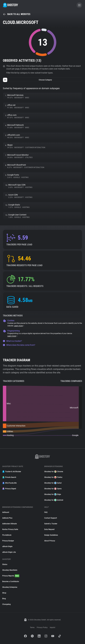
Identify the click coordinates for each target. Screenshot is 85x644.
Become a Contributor (11, 581)
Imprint (53, 627)
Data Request (49, 529)
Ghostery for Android (54, 500)
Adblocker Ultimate (10, 524)
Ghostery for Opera (53, 489)
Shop (4, 593)
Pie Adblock (7, 535)
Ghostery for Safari (53, 483)
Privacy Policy (42, 627)
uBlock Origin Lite (9, 552)
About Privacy (50, 541)
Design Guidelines (51, 535)
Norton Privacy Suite (10, 529)
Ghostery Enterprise (10, 587)
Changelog (6, 604)
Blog (4, 599)
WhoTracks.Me (9, 483)
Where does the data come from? (19, 345)
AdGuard (6, 512)
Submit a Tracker (51, 524)
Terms (32, 627)
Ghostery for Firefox (53, 477)
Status (5, 564)
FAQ (46, 512)
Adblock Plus (7, 518)
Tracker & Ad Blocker (12, 472)
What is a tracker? (12, 341)
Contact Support (51, 518)
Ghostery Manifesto (10, 570)
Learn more (19, 326)
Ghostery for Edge (53, 494)
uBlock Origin (7, 546)
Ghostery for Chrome (54, 472)
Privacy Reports (11, 576)
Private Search (9, 477)
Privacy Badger (8, 541)
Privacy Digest (9, 489)
